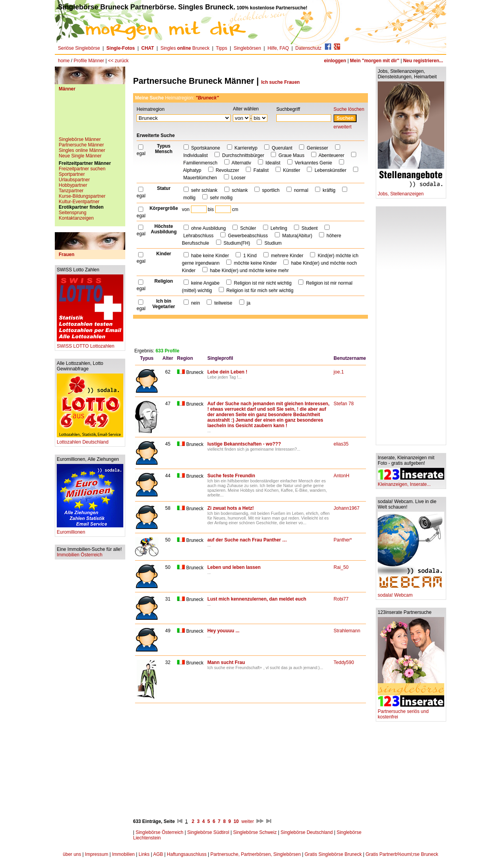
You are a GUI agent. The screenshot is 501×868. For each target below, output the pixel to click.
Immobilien (123, 854)
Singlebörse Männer (80, 139)
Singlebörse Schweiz (255, 832)
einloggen (335, 61)
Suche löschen (349, 109)
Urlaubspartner (74, 180)
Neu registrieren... (423, 61)
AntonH (341, 476)
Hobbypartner (73, 185)
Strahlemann (347, 631)
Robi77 (341, 599)
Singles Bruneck (185, 48)
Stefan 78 (343, 404)
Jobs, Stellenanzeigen (411, 192)
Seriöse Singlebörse (79, 48)
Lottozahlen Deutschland (90, 440)
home (64, 61)
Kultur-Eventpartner (79, 202)
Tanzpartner (71, 191)
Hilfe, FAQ (278, 48)
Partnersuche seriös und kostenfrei (411, 712)
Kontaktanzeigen (76, 218)
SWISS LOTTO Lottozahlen (90, 344)
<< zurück (118, 61)
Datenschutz (309, 48)
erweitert (342, 127)
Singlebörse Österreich (159, 832)
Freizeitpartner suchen (82, 169)
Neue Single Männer (80, 156)
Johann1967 (346, 508)
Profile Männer (89, 61)
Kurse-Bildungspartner (82, 196)
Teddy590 (344, 662)
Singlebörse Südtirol (208, 832)
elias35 (341, 444)
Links (144, 854)
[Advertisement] (90, 117)
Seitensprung (73, 213)
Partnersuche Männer (81, 145)
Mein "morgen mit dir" (375, 61)
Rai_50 (341, 567)
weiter (248, 821)
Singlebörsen (247, 48)
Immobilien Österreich (80, 555)
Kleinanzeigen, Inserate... (411, 482)
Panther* (343, 540)
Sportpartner (72, 174)
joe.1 (339, 372)
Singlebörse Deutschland (307, 832)
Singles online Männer (82, 150)
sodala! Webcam (411, 593)
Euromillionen (90, 530)
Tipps (222, 48)
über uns (72, 854)
